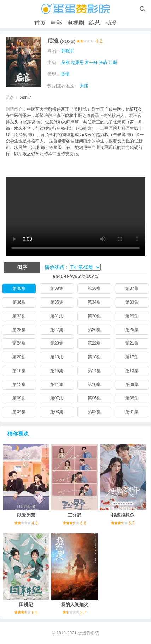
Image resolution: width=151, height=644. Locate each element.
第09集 (132, 385)
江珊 (113, 63)
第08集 (19, 398)
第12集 (19, 385)
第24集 (19, 343)
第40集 (19, 288)
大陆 (84, 86)
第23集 (57, 343)
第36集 (19, 302)
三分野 (74, 515)
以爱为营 (26, 515)
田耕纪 (26, 605)
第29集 (132, 316)
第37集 (132, 288)
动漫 (111, 23)
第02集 (94, 412)
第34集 (94, 302)
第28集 (19, 330)
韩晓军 (68, 51)
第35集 (57, 302)
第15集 (57, 371)
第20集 (19, 357)
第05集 (132, 398)
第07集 (57, 398)
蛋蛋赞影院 (88, 633)
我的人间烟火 (75, 605)
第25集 (132, 330)
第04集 (19, 412)
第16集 (19, 371)
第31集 (57, 316)
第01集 (132, 412)
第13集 (132, 371)
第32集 (19, 316)
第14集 (94, 371)
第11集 (57, 385)
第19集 (57, 357)
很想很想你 (123, 515)
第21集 (132, 343)
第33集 (132, 302)
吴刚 (65, 63)
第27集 (57, 330)
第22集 (94, 343)
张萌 (103, 63)
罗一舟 (91, 63)
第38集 (94, 288)
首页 (40, 23)
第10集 (94, 385)
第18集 (94, 357)
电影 (56, 23)
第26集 (94, 330)
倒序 (22, 267)
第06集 (94, 398)
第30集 (94, 316)
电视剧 (76, 23)
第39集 (57, 288)
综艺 (95, 23)
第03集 (57, 412)
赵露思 (77, 63)
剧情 (65, 74)
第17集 (132, 357)
